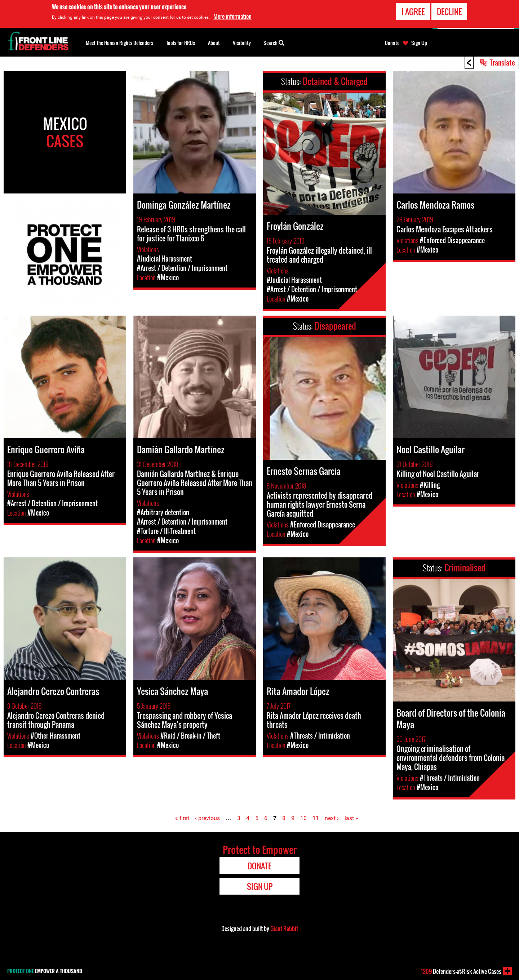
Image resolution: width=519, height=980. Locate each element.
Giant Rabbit (284, 928)
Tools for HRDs (181, 43)
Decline (449, 11)
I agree (413, 11)
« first (182, 818)
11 (316, 818)
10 (303, 818)
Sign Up (419, 43)
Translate (502, 62)
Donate (392, 43)
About (214, 43)
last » (351, 818)
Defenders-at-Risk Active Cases (461, 971)
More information (232, 16)
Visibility (242, 43)
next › (332, 818)
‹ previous (207, 818)
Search (274, 42)
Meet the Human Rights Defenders (119, 43)
